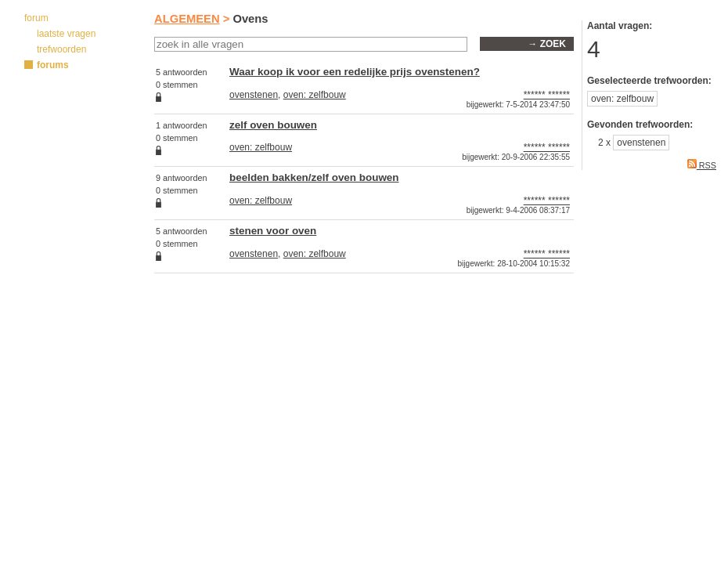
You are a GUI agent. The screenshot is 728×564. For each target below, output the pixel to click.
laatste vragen (66, 34)
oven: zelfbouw (315, 95)
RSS (702, 165)
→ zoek (547, 44)
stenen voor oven (273, 231)
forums (53, 65)
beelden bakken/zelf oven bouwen (314, 177)
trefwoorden (61, 49)
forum (36, 18)
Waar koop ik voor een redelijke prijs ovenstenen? (355, 72)
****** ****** (547, 95)
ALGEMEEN (187, 19)
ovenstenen (254, 95)
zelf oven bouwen (273, 125)
